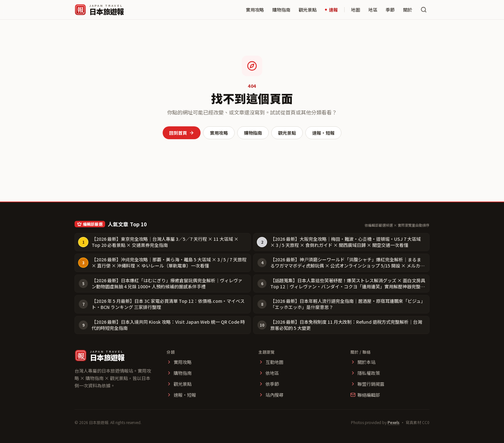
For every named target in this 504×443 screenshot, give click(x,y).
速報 (331, 10)
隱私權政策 (365, 373)
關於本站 (363, 362)
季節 (390, 10)
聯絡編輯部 (365, 395)
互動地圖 (271, 362)
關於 (408, 10)
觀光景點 (308, 10)
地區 (373, 10)
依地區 (269, 373)
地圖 (355, 10)
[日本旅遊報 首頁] (99, 10)
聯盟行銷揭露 (367, 384)
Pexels (394, 422)
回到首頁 (182, 133)
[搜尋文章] (424, 10)
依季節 (269, 384)
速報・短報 (323, 133)
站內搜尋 (271, 395)
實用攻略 (255, 10)
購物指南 (281, 10)
